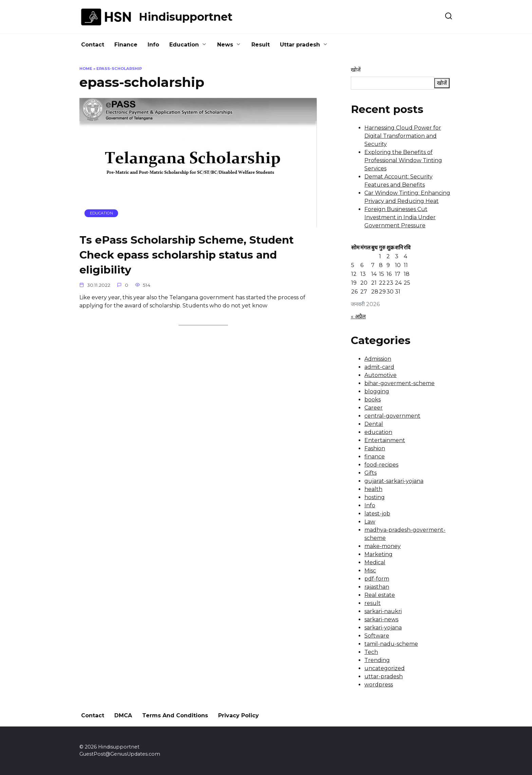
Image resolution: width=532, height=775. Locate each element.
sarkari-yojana (383, 628)
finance (375, 457)
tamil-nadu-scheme (391, 644)
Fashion (375, 448)
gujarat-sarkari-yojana (394, 481)
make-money (383, 546)
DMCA (123, 715)
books (373, 400)
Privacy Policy (239, 715)
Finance (126, 45)
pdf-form (377, 579)
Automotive (381, 375)
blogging (377, 391)
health (373, 489)
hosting (375, 497)
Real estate (380, 595)
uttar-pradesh (384, 676)
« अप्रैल (358, 316)
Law (370, 522)
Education (184, 45)
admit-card (379, 367)
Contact (93, 45)
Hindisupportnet (186, 17)
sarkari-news (381, 619)
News (225, 45)
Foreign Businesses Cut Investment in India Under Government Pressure (400, 217)
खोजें (356, 70)
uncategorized (385, 668)
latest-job (377, 514)
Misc (370, 571)
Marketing (378, 554)
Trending (377, 660)
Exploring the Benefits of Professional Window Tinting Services (403, 160)
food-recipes (381, 465)
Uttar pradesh (300, 45)
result (373, 603)
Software (377, 636)
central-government (392, 416)
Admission (378, 359)
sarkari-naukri (383, 611)
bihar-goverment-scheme (400, 383)
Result (261, 45)
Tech (371, 652)
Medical (375, 562)
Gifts (370, 473)
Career (374, 408)
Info (153, 45)
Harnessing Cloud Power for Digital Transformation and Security (403, 136)
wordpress (379, 685)
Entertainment (385, 440)
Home (86, 69)
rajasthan (377, 587)
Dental (374, 424)
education (378, 432)
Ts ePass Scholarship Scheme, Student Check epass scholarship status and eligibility (188, 255)
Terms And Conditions (175, 715)
